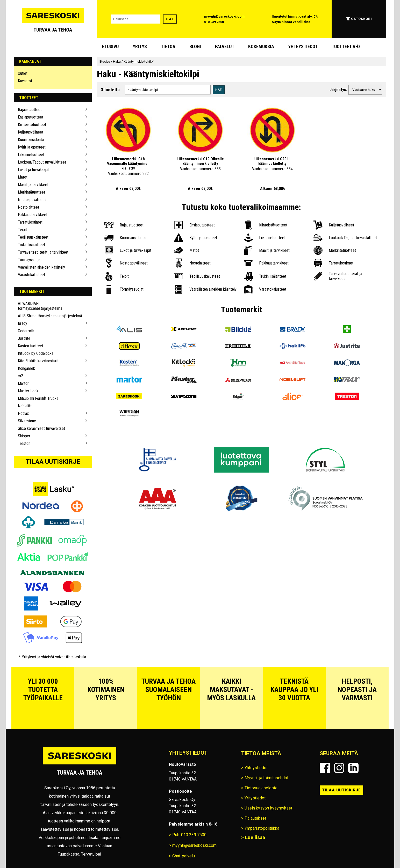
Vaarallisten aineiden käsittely (41, 267)
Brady (23, 323)
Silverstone (27, 421)
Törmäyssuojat (30, 260)
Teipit (22, 230)
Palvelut (225, 46)
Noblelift (25, 406)
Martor (23, 383)
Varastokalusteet (31, 275)
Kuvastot (25, 81)
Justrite (24, 338)
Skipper (24, 436)
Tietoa (168, 46)
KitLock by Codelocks (36, 353)
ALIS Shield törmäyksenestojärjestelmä (50, 316)
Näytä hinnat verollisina (291, 22)
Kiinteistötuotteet (32, 125)
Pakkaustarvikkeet (33, 215)
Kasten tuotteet (31, 346)
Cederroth (26, 331)
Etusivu (110, 46)
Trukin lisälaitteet (31, 245)
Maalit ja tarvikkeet (33, 185)
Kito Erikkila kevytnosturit (38, 361)
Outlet (23, 73)
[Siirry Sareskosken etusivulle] (53, 19)
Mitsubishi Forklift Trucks (38, 398)
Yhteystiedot (303, 46)
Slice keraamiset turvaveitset (41, 428)
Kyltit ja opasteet (32, 147)
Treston (24, 443)
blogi (195, 46)
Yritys (140, 46)
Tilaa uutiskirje (53, 462)
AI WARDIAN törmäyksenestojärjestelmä (40, 306)
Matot (23, 177)
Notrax (23, 413)
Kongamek (26, 368)
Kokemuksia (261, 46)
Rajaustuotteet (30, 110)
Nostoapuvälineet (32, 200)
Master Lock (28, 391)
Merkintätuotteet (31, 192)
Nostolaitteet (28, 207)
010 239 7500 (214, 22)
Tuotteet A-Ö (346, 46)
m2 (20, 376)
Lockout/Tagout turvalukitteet (42, 162)
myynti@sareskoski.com (224, 16)
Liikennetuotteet (31, 155)
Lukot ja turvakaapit (34, 170)
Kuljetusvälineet (31, 132)
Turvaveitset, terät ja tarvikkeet (43, 252)
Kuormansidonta (31, 140)
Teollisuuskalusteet (33, 237)
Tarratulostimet (30, 222)
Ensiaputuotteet (31, 117)
